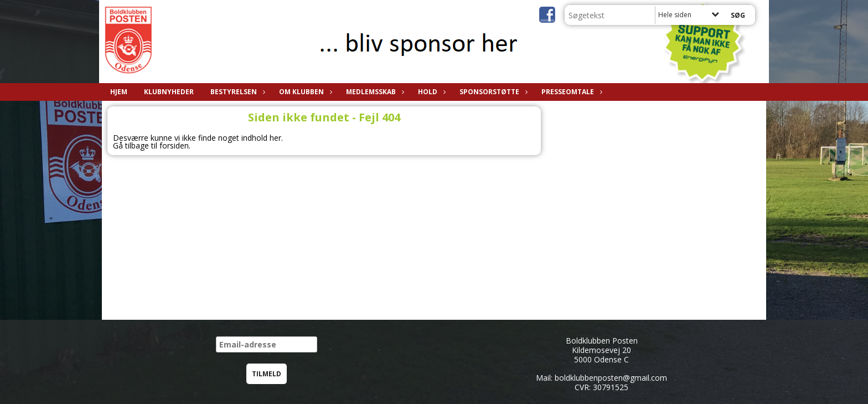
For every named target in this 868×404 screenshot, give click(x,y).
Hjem (119, 92)
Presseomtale (570, 92)
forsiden (174, 145)
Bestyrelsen (236, 92)
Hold (430, 92)
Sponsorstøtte (492, 92)
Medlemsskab (374, 92)
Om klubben (304, 92)
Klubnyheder (169, 92)
